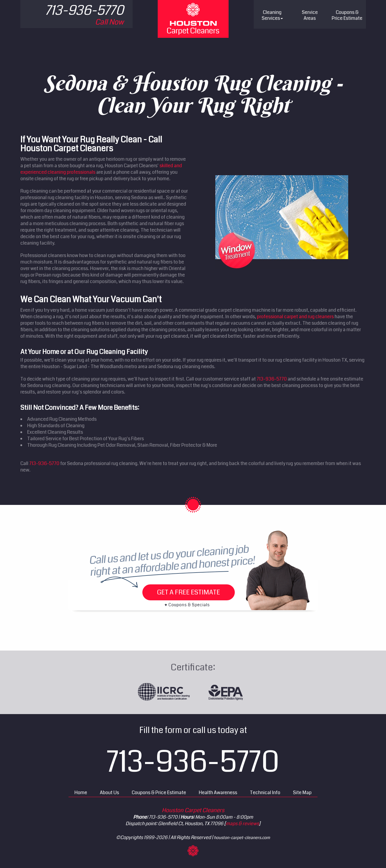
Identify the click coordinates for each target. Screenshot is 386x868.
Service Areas (310, 15)
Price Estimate (347, 15)
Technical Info (265, 793)
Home (81, 793)
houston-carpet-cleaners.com (242, 838)
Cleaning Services (272, 15)
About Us (109, 793)
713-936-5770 (272, 379)
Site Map (302, 793)
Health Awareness (218, 793)
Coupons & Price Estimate (159, 793)
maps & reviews (242, 824)
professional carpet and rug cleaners (295, 317)
